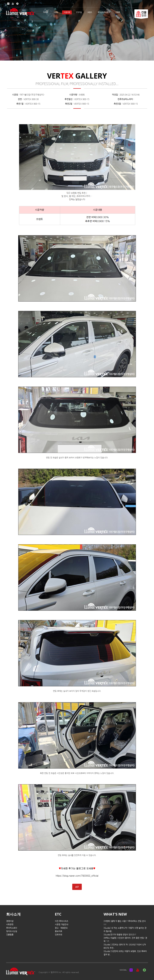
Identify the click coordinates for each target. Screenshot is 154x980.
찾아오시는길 (12, 931)
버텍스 (46, 12)
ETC (58, 914)
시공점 (56, 12)
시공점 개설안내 (62, 924)
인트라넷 (59, 935)
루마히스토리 (12, 928)
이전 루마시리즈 (62, 921)
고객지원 (79, 12)
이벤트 (118, 12)
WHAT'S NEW (115, 914)
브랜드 (90, 12)
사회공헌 (10, 924)
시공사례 (67, 12)
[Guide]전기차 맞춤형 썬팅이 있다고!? (120, 935)
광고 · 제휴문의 (61, 928)
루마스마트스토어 (104, 12)
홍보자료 (59, 931)
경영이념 (10, 921)
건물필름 (10, 935)
